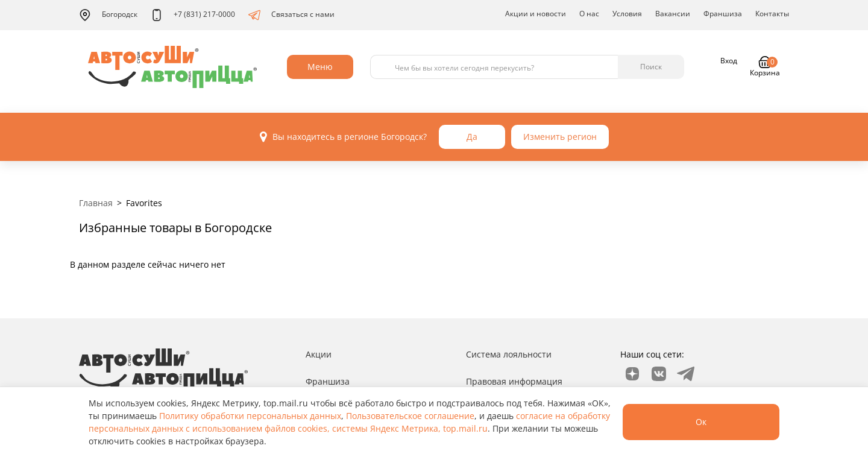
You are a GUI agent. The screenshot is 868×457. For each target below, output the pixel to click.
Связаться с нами (291, 15)
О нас (589, 14)
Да (472, 137)
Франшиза (723, 14)
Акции (319, 354)
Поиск (651, 67)
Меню (320, 67)
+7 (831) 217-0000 (193, 15)
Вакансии (673, 14)
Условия (627, 14)
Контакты (772, 14)
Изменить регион (560, 137)
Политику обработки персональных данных (250, 416)
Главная (96, 203)
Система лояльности (509, 354)
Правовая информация (514, 381)
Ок (701, 422)
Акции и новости (536, 14)
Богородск (108, 15)
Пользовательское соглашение (410, 416)
